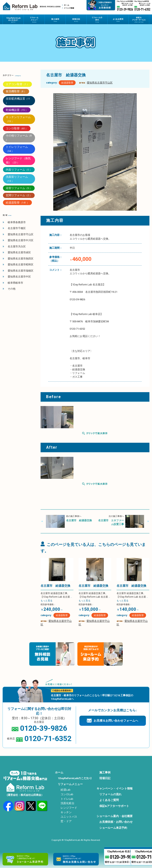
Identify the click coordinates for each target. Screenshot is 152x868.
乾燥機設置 (17, 110)
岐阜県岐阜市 (15, 283)
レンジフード (69, 808)
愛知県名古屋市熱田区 (21, 259)
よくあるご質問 (109, 800)
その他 (12, 289)
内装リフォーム (19, 170)
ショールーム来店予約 (113, 828)
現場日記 (105, 778)
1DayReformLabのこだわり (75, 778)
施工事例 (105, 772)
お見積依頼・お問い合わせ (116, 822)
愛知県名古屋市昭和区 (21, 265)
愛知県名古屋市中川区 (21, 240)
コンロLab (67, 794)
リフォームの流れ (110, 794)
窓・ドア (66, 821)
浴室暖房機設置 (18, 101)
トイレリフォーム (17, 149)
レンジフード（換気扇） (18, 160)
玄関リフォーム (19, 195)
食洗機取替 (16, 91)
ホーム (59, 772)
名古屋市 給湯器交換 (79, 520)
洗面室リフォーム (17, 179)
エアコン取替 (17, 84)
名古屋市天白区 (17, 246)
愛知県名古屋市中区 (19, 277)
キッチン (66, 812)
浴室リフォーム (19, 188)
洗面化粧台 (67, 803)
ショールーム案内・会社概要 (115, 816)
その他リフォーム (19, 138)
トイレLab (67, 799)
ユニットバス (69, 817)
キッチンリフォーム (18, 119)
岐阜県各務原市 (17, 222)
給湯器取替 (67, 83)
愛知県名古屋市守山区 (100, 83)
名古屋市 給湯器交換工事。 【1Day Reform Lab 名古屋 (56, 597)
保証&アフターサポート (114, 806)
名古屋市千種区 (17, 228)
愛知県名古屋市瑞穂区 (21, 271)
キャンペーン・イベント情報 (115, 788)
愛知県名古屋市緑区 (19, 252)
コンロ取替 (17, 128)
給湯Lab (66, 790)
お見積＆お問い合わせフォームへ (116, 721)
